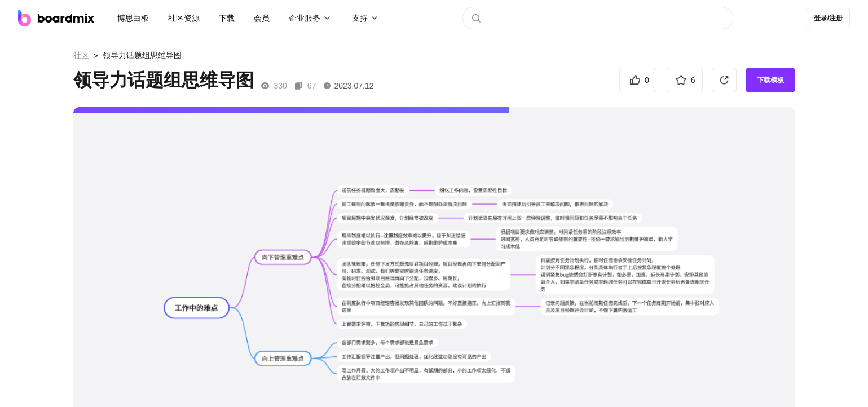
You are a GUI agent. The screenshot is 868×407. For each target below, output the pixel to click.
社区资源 (184, 18)
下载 (227, 18)
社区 (81, 55)
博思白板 (133, 18)
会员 (262, 18)
